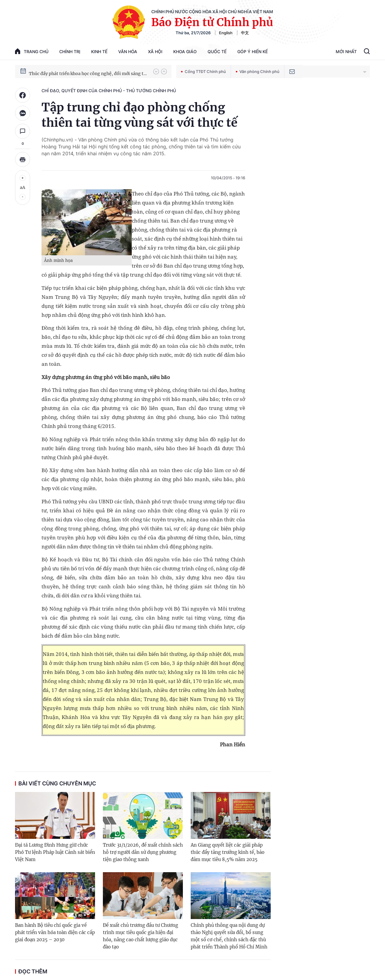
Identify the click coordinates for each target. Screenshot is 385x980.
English (226, 33)
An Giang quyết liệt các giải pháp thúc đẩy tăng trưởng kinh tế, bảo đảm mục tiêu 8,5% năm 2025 (228, 852)
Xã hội (155, 52)
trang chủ (32, 51)
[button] (156, 71)
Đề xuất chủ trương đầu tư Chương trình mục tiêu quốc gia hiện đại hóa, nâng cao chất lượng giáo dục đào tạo (140, 936)
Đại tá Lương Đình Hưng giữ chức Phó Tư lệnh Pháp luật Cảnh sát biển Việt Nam (55, 852)
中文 (245, 33)
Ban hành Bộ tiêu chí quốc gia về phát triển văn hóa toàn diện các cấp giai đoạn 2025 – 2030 (55, 932)
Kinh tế (99, 52)
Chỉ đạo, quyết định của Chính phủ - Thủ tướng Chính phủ (109, 91)
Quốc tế (217, 52)
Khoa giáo (185, 52)
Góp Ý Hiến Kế (253, 52)
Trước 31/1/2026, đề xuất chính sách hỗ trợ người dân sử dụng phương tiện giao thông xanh (143, 852)
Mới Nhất (346, 52)
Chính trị (70, 52)
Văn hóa (128, 52)
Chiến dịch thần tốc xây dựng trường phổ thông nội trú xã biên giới (88, 71)
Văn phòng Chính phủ (258, 71)
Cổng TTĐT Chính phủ (203, 71)
